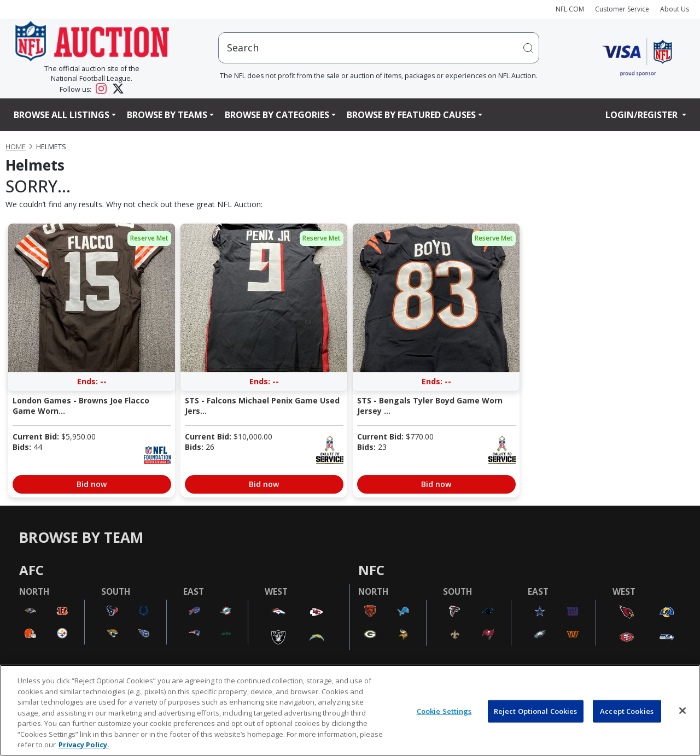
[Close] (682, 711)
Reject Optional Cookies (536, 711)
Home (16, 147)
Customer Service (622, 9)
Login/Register (643, 115)
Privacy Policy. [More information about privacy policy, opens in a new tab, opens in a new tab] (84, 745)
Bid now (92, 484)
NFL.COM (570, 9)
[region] (350, 710)
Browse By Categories (277, 115)
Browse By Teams (167, 115)
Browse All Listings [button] (62, 115)
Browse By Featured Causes (411, 115)
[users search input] (379, 48)
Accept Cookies (627, 711)
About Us (675, 9)
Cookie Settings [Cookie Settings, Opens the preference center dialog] (444, 711)
